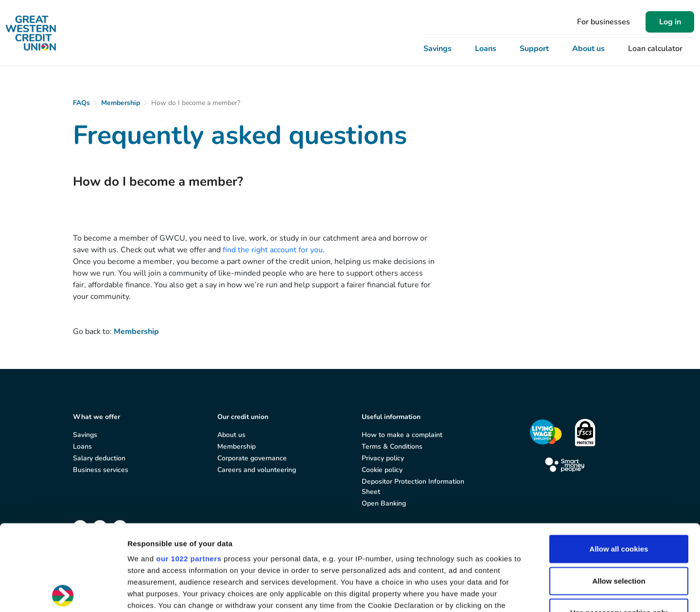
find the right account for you (273, 250)
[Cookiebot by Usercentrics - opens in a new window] (63, 593)
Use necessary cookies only (619, 527)
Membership (121, 103)
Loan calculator (655, 49)
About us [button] (588, 49)
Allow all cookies (619, 463)
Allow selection (619, 495)
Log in (670, 22)
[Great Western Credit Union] (31, 33)
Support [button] (534, 49)
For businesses (604, 22)
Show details (510, 593)
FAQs (81, 103)
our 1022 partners (189, 473)
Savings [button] (437, 49)
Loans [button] (486, 49)
